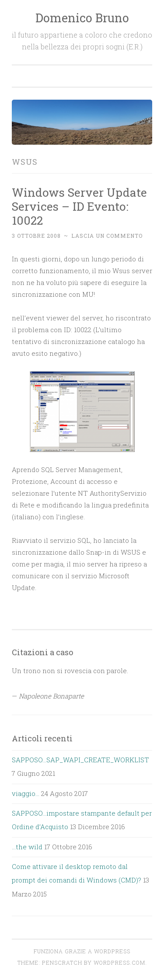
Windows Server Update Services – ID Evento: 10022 (79, 206)
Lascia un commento (107, 236)
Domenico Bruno (82, 18)
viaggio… (26, 793)
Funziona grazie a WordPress (82, 951)
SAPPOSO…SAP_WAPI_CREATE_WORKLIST (80, 760)
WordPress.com (119, 963)
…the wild (27, 847)
